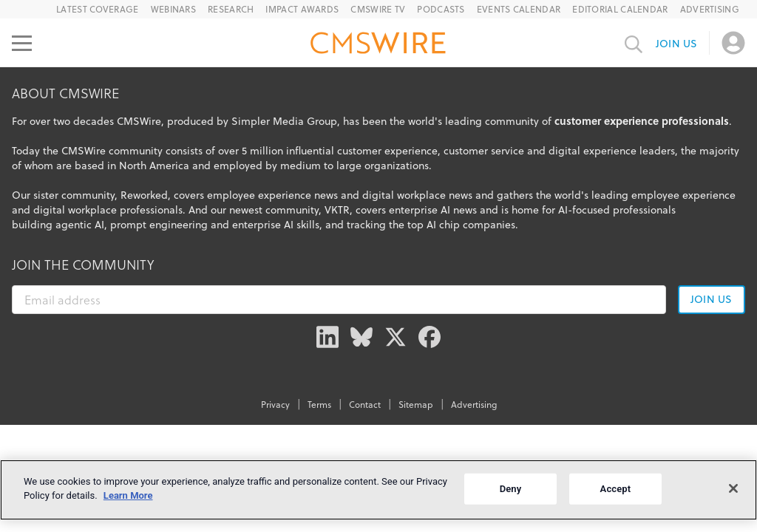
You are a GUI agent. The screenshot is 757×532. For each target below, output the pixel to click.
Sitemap (416, 405)
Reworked (144, 195)
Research (231, 9)
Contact (365, 405)
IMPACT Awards (302, 9)
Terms (319, 405)
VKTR (337, 210)
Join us (676, 44)
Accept (616, 489)
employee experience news (272, 195)
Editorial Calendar (620, 9)
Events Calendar (519, 9)
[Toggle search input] (634, 43)
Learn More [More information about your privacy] (128, 495)
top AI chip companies (461, 225)
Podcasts (441, 9)
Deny (511, 489)
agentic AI (80, 225)
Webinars (173, 9)
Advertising (710, 9)
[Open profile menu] (733, 43)
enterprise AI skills (276, 225)
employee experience (683, 195)
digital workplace (75, 210)
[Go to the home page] (378, 45)
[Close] (733, 488)
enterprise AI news (433, 210)
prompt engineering (159, 225)
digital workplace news (417, 195)
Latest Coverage (98, 9)
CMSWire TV (378, 9)
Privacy (275, 405)
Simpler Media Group (284, 121)
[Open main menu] (22, 43)
